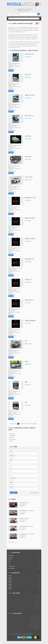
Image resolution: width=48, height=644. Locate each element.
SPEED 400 (28, 136)
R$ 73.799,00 (22, 529)
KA (39, 560)
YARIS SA (38, 600)
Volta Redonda (13, 436)
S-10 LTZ (38, 609)
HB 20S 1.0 (28, 75)
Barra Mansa (12, 434)
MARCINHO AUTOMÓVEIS (34, 625)
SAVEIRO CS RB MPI (30, 238)
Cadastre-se (27, 11)
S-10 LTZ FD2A (29, 177)
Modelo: (12, 487)
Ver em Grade (39, 23)
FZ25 (39, 580)
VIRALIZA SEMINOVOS (35, 627)
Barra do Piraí (13, 439)
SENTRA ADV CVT (29, 259)
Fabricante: (12, 456)
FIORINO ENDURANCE (30, 320)
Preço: (11, 460)
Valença (11, 441)
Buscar (14, 493)
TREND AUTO (37, 629)
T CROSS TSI (28, 279)
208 (26, 402)
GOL (39, 566)
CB (39, 576)
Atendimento (21, 9)
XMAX (38, 584)
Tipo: (11, 451)
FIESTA (27, 361)
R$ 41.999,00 (22, 537)
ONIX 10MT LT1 (29, 157)
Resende (11, 438)
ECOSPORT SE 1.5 (29, 300)
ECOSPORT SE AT (29, 54)
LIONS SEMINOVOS (35, 616)
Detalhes (11, 71)
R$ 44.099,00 (22, 514)
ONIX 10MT (37, 607)
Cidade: (11, 482)
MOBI (39, 564)
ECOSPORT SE (36, 596)
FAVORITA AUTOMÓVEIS (34, 621)
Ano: (11, 469)
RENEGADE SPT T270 (30, 197)
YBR (39, 589)
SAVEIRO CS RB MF (30, 218)
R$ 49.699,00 (22, 506)
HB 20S (38, 598)
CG (39, 587)
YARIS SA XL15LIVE (30, 95)
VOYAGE (38, 568)
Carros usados (11, 542)
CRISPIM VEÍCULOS (35, 619)
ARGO (38, 562)
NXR (39, 578)
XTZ (39, 582)
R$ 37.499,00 (22, 522)
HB (39, 558)
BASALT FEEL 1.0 (29, 116)
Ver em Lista (37, 23)
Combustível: (13, 478)
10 (35, 424)
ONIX (26, 382)
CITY (26, 341)
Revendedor (29, 9)
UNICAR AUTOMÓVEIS (35, 623)
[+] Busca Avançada (34, 493)
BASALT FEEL (37, 603)
